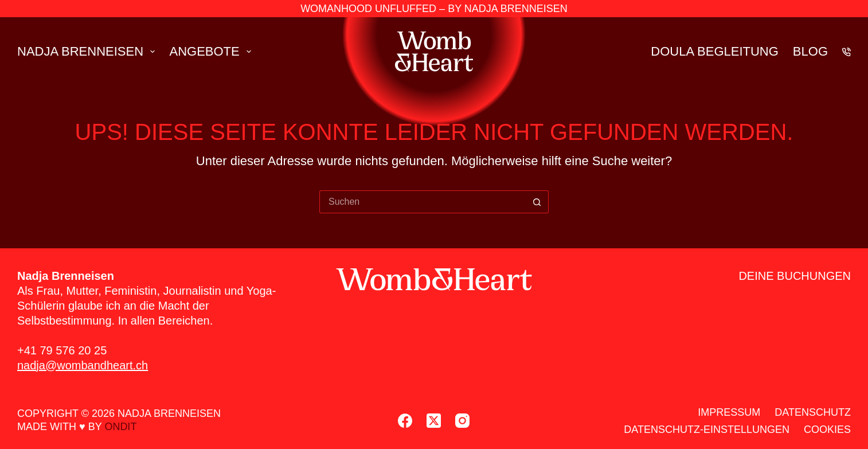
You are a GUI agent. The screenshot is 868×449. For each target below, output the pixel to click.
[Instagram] (462, 421)
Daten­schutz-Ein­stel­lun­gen (707, 430)
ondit (120, 427)
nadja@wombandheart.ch (83, 365)
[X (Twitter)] (434, 421)
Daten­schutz (813, 412)
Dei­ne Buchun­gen (795, 276)
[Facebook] (405, 421)
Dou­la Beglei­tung (715, 51)
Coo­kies (827, 430)
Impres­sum (729, 412)
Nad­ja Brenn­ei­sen (88, 51)
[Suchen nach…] (423, 202)
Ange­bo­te (212, 51)
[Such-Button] (537, 202)
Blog (810, 51)
